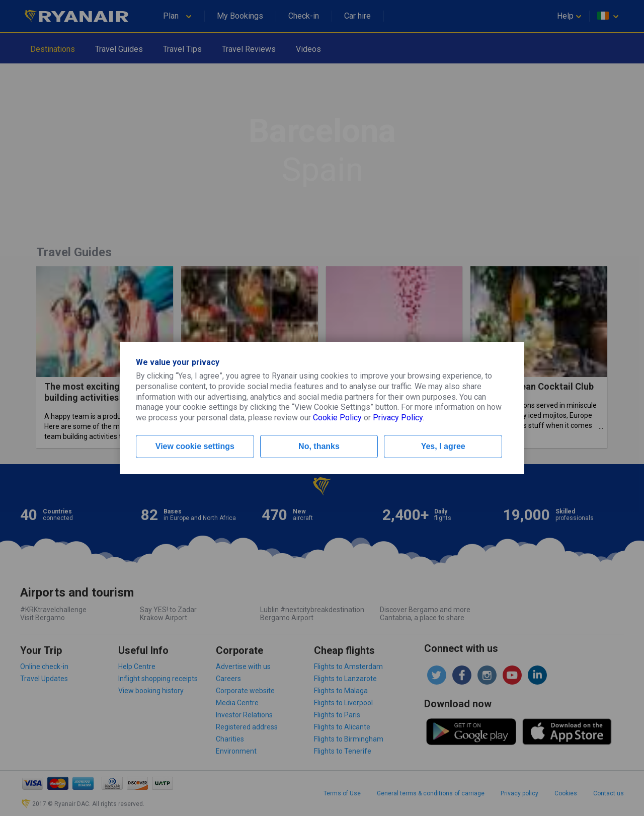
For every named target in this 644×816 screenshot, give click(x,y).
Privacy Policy (398, 418)
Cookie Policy (337, 418)
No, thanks (319, 446)
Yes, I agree (443, 446)
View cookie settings (195, 446)
